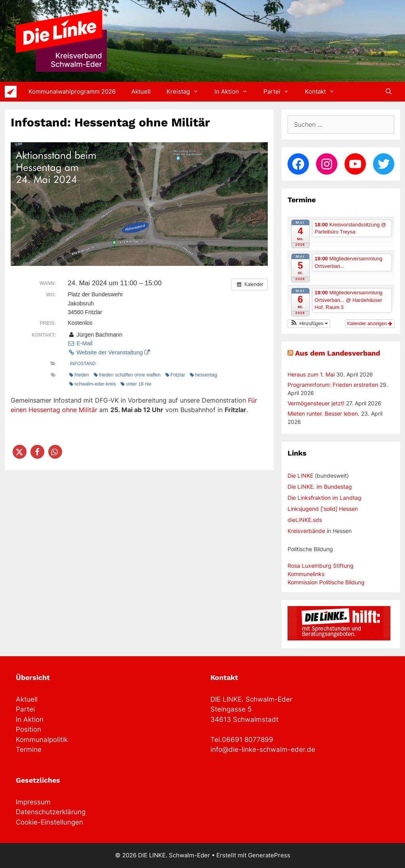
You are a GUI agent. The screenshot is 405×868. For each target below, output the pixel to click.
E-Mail (80, 343)
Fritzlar (175, 375)
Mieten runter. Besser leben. (324, 413)
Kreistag (186, 92)
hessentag (203, 375)
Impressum (33, 802)
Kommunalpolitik (42, 740)
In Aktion (235, 92)
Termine (29, 749)
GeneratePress (269, 855)
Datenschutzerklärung (51, 812)
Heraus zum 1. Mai (311, 374)
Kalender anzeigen (370, 324)
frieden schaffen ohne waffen (127, 375)
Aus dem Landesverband (338, 353)
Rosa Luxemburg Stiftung (321, 566)
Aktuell (141, 91)
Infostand (83, 363)
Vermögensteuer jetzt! (316, 403)
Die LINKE (300, 475)
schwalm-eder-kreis (93, 384)
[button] (20, 452)
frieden (79, 375)
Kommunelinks (306, 574)
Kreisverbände (306, 531)
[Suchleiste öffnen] (389, 92)
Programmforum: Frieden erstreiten (333, 385)
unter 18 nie (136, 384)
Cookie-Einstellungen (49, 822)
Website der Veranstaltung (109, 352)
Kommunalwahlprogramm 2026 (72, 91)
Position (28, 729)
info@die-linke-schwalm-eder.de (263, 749)
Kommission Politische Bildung (326, 582)
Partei (280, 92)
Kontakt (324, 92)
